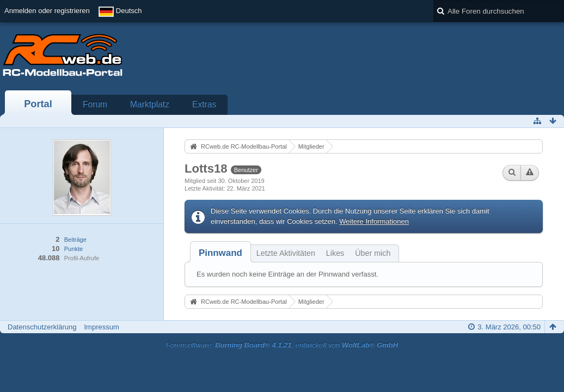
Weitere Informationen (374, 221)
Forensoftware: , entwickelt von (282, 345)
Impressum (101, 327)
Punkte (73, 249)
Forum (95, 104)
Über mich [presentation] (373, 253)
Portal (38, 104)
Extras (204, 104)
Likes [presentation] (335, 253)
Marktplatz (150, 104)
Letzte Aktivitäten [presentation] (286, 253)
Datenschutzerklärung (42, 327)
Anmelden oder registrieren (47, 11)
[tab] (220, 253)
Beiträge (75, 240)
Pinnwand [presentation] (220, 253)
